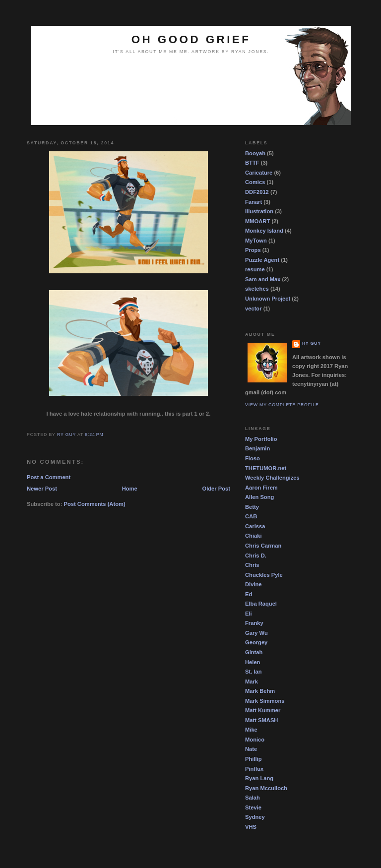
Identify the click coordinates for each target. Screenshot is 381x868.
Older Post (217, 489)
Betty (252, 507)
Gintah (254, 652)
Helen (253, 662)
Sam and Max (263, 279)
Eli (249, 614)
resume (255, 269)
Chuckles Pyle (264, 575)
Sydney (255, 817)
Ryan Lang (259, 778)
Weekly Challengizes (272, 478)
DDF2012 (257, 192)
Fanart (254, 202)
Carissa (255, 526)
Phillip (254, 759)
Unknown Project (268, 299)
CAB (251, 516)
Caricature (259, 173)
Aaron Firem (261, 488)
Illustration (259, 211)
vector (254, 309)
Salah (253, 798)
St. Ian (254, 672)
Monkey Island (264, 231)
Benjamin (257, 448)
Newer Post (42, 489)
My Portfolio (261, 439)
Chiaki (254, 536)
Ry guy (312, 343)
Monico (255, 740)
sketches (257, 289)
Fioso (253, 458)
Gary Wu (256, 633)
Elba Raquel (261, 604)
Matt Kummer (263, 710)
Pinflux (254, 769)
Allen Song (259, 497)
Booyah (255, 153)
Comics (255, 182)
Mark (252, 682)
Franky (254, 623)
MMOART (257, 221)
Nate (251, 749)
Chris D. (256, 556)
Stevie (253, 807)
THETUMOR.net (266, 468)
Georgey (256, 642)
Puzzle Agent (262, 260)
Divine (254, 584)
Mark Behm (260, 691)
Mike (251, 730)
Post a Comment (49, 477)
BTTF (252, 163)
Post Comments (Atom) (95, 504)
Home (130, 489)
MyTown (256, 241)
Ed (249, 594)
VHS (251, 827)
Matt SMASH (261, 720)
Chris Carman (263, 546)
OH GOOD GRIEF (191, 39)
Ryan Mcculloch (266, 788)
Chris (252, 565)
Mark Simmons (265, 701)
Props (253, 250)
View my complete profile (282, 405)
